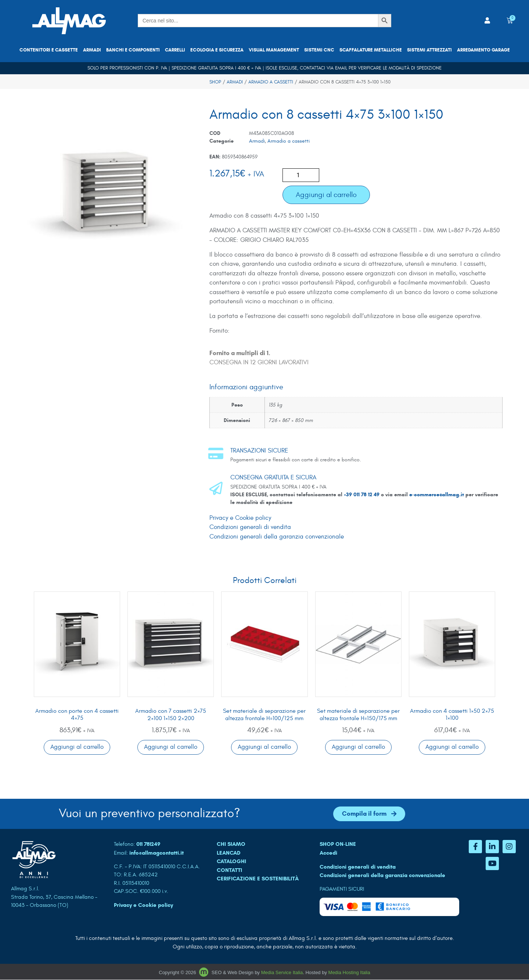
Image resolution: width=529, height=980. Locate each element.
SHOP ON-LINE (338, 844)
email (341, 68)
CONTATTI (229, 870)
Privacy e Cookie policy (240, 518)
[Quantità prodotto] (301, 175)
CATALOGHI (231, 862)
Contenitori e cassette (49, 50)
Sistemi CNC (319, 50)
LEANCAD (229, 853)
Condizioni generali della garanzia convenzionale (277, 537)
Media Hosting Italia (349, 972)
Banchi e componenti (133, 50)
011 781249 (148, 844)
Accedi (328, 853)
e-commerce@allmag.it (437, 495)
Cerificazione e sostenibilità (258, 879)
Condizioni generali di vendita (250, 527)
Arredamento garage (483, 50)
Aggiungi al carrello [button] (77, 747)
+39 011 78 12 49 (362, 495)
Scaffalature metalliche (371, 50)
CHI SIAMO (231, 844)
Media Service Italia (282, 972)
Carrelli (175, 50)
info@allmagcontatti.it (156, 853)
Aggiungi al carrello (326, 195)
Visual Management (274, 50)
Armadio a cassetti (271, 82)
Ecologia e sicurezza (217, 50)
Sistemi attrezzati (429, 50)
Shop (215, 82)
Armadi (92, 50)
